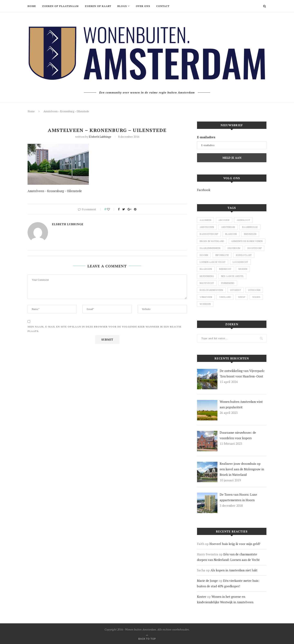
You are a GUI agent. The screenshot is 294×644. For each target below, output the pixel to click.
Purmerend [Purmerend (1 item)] (228, 283)
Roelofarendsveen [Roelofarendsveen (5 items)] (211, 290)
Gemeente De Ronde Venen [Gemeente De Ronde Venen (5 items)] (247, 241)
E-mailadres (206, 137)
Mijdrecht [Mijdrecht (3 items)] (225, 269)
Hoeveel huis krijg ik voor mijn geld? (235, 544)
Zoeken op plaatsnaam (60, 6)
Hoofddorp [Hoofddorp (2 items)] (255, 248)
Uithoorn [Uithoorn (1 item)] (254, 290)
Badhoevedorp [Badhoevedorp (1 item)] (209, 234)
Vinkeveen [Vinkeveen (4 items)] (206, 297)
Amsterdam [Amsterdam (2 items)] (228, 227)
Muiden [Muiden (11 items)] (243, 269)
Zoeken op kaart (98, 6)
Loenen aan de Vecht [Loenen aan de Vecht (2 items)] (213, 262)
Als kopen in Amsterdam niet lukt (234, 570)
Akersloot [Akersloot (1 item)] (243, 220)
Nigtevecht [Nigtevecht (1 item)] (207, 283)
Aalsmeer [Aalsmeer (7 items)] (205, 220)
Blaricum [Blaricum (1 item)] (231, 234)
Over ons (143, 6)
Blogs (122, 6)
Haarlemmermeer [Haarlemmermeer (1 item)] (210, 248)
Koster (202, 597)
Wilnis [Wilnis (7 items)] (256, 297)
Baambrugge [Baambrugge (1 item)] (250, 227)
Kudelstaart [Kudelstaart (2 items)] (244, 255)
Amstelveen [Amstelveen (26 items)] (207, 227)
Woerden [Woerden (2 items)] (205, 304)
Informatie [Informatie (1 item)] (222, 255)
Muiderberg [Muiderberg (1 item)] (207, 276)
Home (32, 6)
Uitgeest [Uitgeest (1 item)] (236, 290)
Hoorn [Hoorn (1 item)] (204, 255)
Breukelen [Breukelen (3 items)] (250, 234)
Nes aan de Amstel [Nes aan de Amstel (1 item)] (232, 276)
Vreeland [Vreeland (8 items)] (225, 297)
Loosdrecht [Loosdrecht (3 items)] (240, 262)
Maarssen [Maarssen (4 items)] (206, 269)
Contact (163, 6)
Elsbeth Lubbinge (100, 137)
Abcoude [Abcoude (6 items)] (224, 220)
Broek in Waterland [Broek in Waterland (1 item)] (212, 241)
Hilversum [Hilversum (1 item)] (234, 248)
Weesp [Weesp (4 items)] (242, 297)
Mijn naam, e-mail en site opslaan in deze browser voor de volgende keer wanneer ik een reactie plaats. (105, 329)
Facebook (204, 190)
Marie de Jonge (207, 581)
